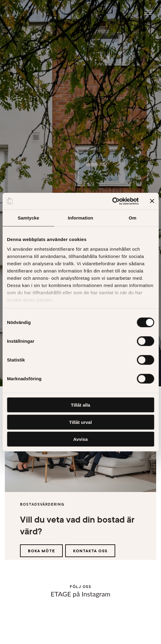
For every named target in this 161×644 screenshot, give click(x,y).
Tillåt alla (81, 405)
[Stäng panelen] (152, 201)
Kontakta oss (90, 551)
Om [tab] (133, 218)
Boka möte (41, 551)
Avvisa (81, 439)
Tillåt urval (80, 422)
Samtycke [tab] (28, 218)
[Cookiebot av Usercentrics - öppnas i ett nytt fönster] (112, 201)
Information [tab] (81, 218)
